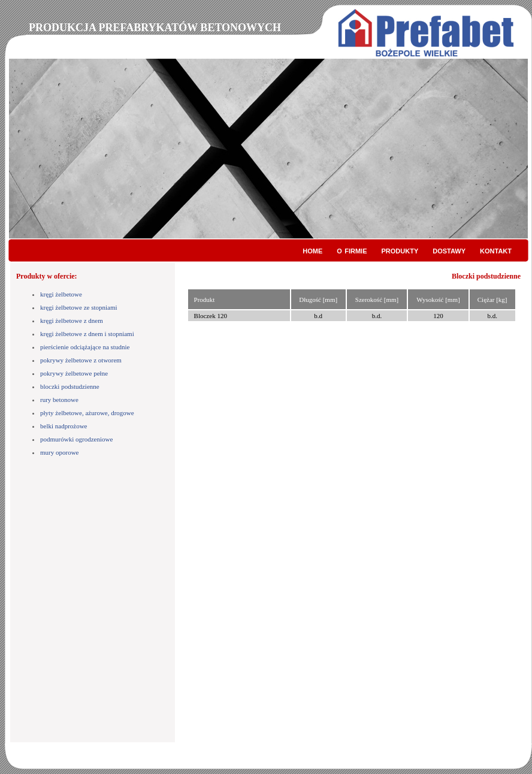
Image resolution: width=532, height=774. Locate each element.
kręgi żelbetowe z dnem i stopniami (87, 334)
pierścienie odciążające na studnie (85, 347)
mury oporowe (59, 452)
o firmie (352, 250)
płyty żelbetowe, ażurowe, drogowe (87, 413)
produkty (400, 250)
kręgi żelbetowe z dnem (72, 321)
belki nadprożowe (64, 426)
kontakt (496, 250)
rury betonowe (59, 400)
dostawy (449, 250)
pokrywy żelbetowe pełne (74, 373)
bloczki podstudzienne (70, 386)
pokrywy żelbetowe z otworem (81, 360)
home (312, 250)
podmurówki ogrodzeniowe (76, 439)
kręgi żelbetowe (61, 294)
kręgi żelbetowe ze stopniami (79, 307)
